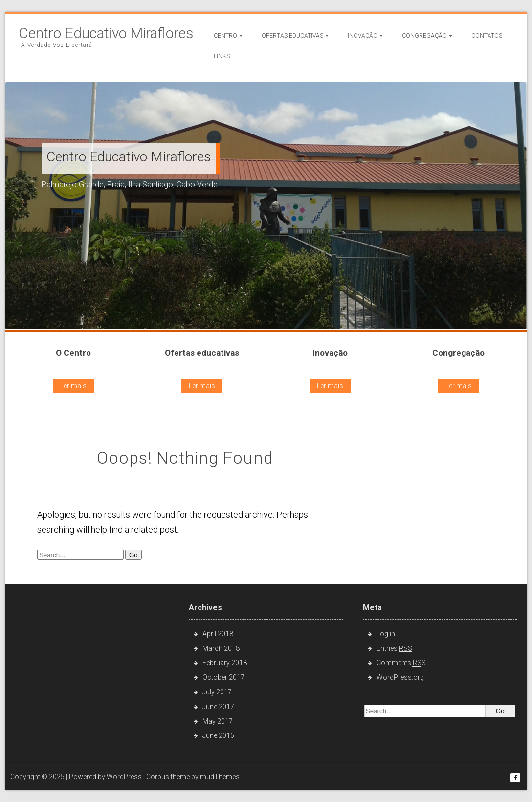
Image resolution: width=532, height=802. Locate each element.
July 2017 (217, 692)
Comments (401, 663)
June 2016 (218, 735)
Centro (225, 36)
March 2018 (221, 648)
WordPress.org (400, 677)
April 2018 (218, 634)
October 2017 (223, 677)
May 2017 (218, 721)
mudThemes (220, 777)
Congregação (424, 36)
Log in (386, 634)
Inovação (363, 36)
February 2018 (225, 663)
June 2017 (218, 707)
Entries (394, 648)
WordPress (124, 777)
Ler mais (73, 386)
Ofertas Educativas (292, 36)
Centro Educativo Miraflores (106, 33)
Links (222, 56)
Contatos (487, 36)
